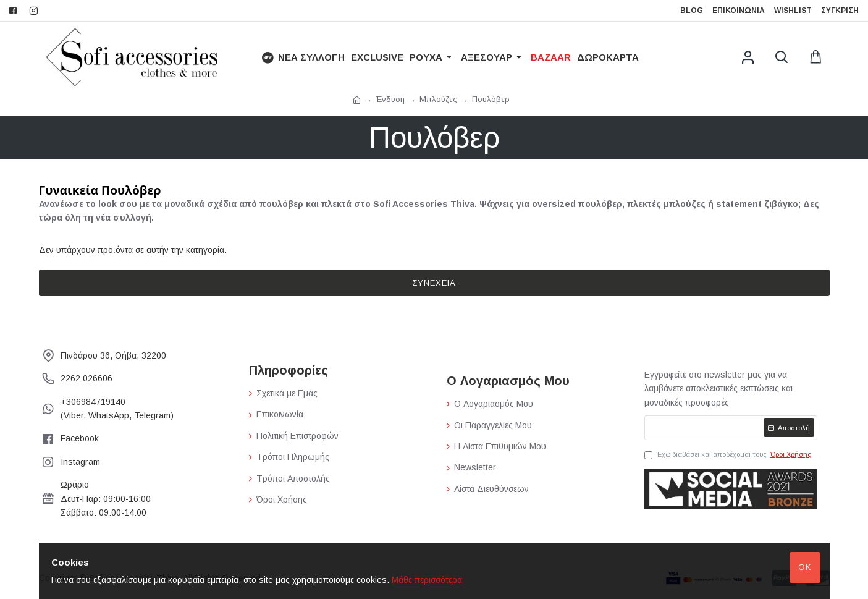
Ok (805, 567)
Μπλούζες (438, 99)
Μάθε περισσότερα (427, 580)
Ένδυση (390, 99)
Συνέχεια (434, 283)
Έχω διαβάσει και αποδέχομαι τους (729, 455)
